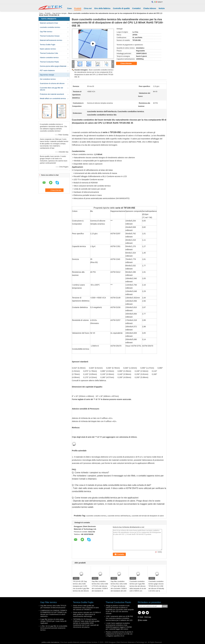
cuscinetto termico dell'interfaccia (119, 516)
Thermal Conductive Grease (50, 36)
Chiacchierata (128, 63)
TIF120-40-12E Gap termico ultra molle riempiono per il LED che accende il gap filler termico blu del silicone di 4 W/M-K (81, 587)
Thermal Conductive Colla (49, 53)
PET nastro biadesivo (47, 71)
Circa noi (88, 8)
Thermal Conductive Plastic (49, 62)
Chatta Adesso (150, 8)
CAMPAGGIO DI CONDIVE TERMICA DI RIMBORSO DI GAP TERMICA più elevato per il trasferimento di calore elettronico (54, 613)
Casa (69, 8)
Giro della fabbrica (102, 8)
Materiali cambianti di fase (49, 23)
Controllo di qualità (121, 8)
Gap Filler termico (46, 32)
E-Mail (140, 617)
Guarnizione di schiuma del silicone (52, 83)
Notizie (162, 8)
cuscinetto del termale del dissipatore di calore (148, 516)
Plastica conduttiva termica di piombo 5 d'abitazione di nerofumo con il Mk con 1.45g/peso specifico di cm (119, 634)
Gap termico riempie (59, 13)
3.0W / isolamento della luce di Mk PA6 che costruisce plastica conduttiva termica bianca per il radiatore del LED (119, 618)
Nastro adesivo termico (48, 49)
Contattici (137, 8)
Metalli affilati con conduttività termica (53, 99)
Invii (165, 606)
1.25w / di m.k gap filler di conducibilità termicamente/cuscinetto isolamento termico (54, 628)
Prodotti (78, 8)
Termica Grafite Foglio (48, 45)
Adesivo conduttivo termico (49, 58)
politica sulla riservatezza (50, 642)
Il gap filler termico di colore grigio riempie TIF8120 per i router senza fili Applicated (53, 621)
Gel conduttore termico (48, 79)
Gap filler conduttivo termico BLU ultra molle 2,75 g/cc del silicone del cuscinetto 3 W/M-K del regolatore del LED (119, 586)
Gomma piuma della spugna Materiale (53, 66)
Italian (160, 2)
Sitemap (148, 617)
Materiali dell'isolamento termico (51, 40)
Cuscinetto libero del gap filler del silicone (51, 89)
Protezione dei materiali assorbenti (52, 94)
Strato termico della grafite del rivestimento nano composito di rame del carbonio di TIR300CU (86, 608)
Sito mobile (142, 620)
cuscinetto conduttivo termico (50, 27)
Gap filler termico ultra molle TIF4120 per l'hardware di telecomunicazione (53, 607)
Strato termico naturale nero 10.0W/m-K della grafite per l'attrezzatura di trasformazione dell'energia (87, 614)
